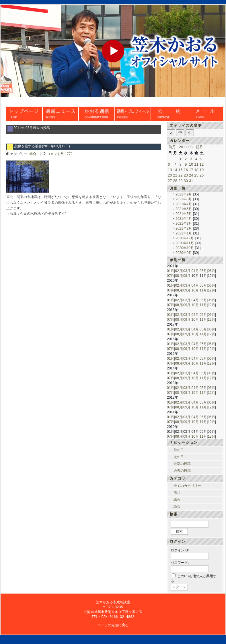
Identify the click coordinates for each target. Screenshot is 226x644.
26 (202, 175)
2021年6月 (184, 209)
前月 (172, 147)
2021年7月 (184, 204)
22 (180, 175)
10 (191, 164)
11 (196, 164)
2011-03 (186, 147)
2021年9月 (184, 194)
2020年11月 (185, 243)
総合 (33, 154)
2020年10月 (185, 248)
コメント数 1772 (60, 154)
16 (186, 170)
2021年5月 (184, 214)
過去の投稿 (182, 471)
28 (175, 181)
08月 (179, 276)
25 (196, 175)
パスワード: (180, 563)
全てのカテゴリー (187, 486)
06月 (211, 271)
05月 (203, 271)
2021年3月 (184, 224)
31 (191, 181)
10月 (195, 290)
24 (191, 175)
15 (180, 170)
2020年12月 (185, 238)
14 (175, 170)
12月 (211, 290)
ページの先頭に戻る (113, 626)
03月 (187, 271)
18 (196, 170)
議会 (177, 506)
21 (175, 175)
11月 (203, 290)
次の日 (179, 457)
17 (191, 170)
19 (202, 170)
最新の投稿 (182, 464)
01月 (171, 271)
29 (180, 181)
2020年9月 (184, 253)
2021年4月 (184, 219)
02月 (179, 271)
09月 (187, 276)
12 (202, 164)
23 (186, 175)
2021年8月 (184, 199)
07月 (171, 276)
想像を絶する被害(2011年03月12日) (42, 146)
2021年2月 (184, 228)
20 (170, 175)
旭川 (177, 493)
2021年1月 (184, 233)
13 (170, 170)
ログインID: (180, 550)
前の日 (179, 450)
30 (186, 181)
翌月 (199, 147)
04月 (195, 271)
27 (170, 181)
